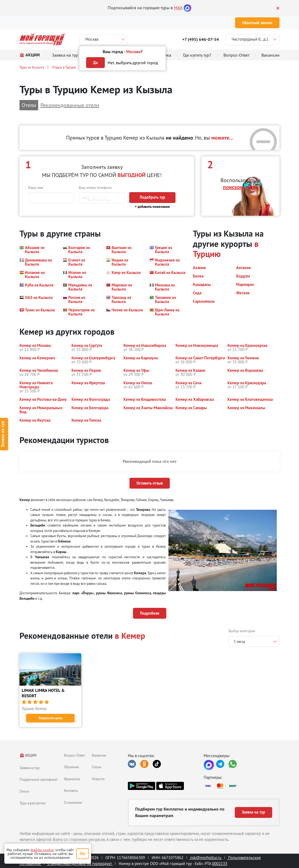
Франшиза (72, 779)
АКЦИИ (28, 755)
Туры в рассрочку (32, 803)
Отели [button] (29, 105)
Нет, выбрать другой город (133, 63)
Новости (98, 779)
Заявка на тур (30, 768)
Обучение (71, 767)
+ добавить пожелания (152, 207)
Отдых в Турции (64, 67)
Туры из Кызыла (32, 67)
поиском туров (241, 187)
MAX (178, 8)
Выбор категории (242, 631)
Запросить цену (50, 718)
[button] (38, 250)
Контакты (71, 790)
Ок (82, 854)
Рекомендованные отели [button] (70, 105)
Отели (24, 791)
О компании (73, 802)
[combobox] (254, 641)
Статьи (97, 767)
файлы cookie (42, 850)
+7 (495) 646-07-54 (201, 39)
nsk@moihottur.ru (206, 858)
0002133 (220, 864)
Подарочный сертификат (38, 779)
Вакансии (99, 755)
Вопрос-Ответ (74, 755)
